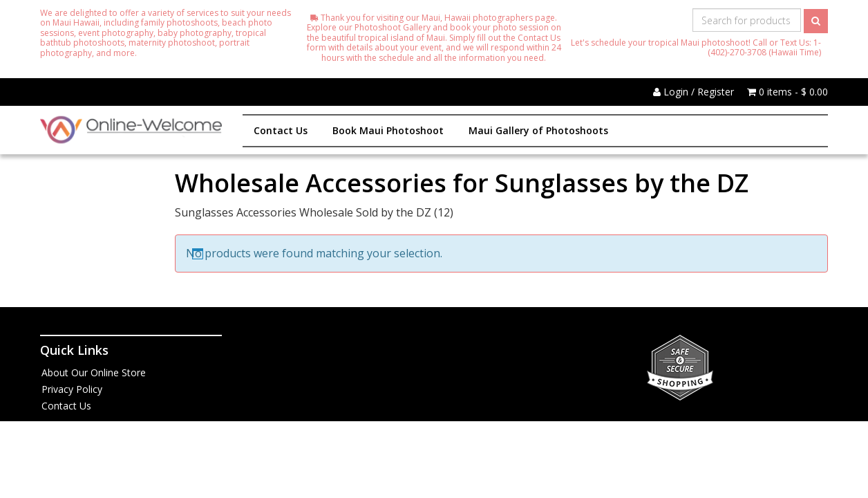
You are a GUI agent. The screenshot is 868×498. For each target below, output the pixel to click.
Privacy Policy (72, 389)
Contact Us (281, 130)
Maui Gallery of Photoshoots (538, 130)
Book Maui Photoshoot (388, 130)
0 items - (787, 92)
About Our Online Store (94, 372)
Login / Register (694, 92)
